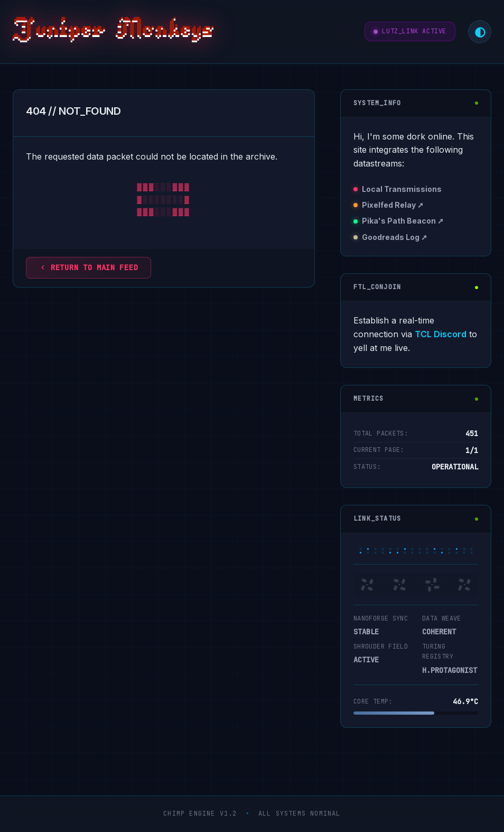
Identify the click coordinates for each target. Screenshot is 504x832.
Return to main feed (88, 267)
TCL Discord (441, 334)
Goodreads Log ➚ (395, 237)
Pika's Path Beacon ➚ (403, 221)
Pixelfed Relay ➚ (393, 205)
